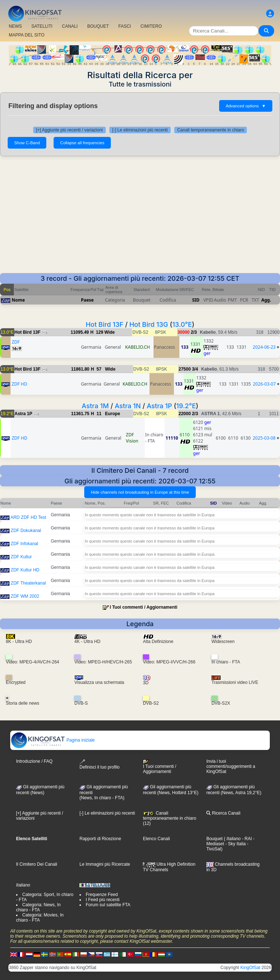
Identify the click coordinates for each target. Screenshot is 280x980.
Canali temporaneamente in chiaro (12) (170, 818)
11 (99, 414)
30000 (184, 332)
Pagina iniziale (53, 740)
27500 (185, 369)
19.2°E (186, 406)
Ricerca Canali (223, 813)
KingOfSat (250, 968)
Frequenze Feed (102, 895)
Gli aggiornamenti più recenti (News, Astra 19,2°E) (234, 790)
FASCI (125, 26)
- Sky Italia (235, 844)
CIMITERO (151, 26)
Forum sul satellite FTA (108, 905)
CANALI (70, 26)
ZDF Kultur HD (25, 570)
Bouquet (215, 839)
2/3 (194, 332)
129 (100, 332)
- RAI (246, 839)
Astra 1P (159, 406)
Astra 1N (128, 406)
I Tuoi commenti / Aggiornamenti (143, 607)
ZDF (16, 342)
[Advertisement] (140, 218)
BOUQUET (98, 26)
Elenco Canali (156, 839)
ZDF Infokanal (24, 544)
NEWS (15, 26)
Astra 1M (95, 406)
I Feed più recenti (103, 900)
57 (99, 369)
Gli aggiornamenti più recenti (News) (40, 790)
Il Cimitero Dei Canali (37, 864)
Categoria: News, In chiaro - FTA (38, 907)
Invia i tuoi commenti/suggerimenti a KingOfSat (231, 766)
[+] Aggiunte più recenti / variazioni (69, 130)
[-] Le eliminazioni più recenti (140, 130)
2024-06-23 (264, 347)
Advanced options (246, 106)
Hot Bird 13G (149, 324)
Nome (18, 300)
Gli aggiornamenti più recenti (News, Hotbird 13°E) (171, 790)
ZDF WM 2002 (25, 596)
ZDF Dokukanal (26, 531)
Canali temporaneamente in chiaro (211, 130)
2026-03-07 (265, 384)
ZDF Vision (132, 438)
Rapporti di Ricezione (100, 839)
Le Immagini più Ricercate (105, 864)
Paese (87, 300)
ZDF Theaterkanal (28, 583)
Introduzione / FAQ (34, 761)
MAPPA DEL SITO (27, 35)
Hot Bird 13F (104, 324)
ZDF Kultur (21, 557)
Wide (110, 332)
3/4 (195, 369)
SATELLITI (42, 26)
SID (196, 300)
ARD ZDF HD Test (28, 517)
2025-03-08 (264, 438)
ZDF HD (20, 384)
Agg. (266, 300)
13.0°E (182, 324)
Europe (112, 414)
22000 (185, 414)
